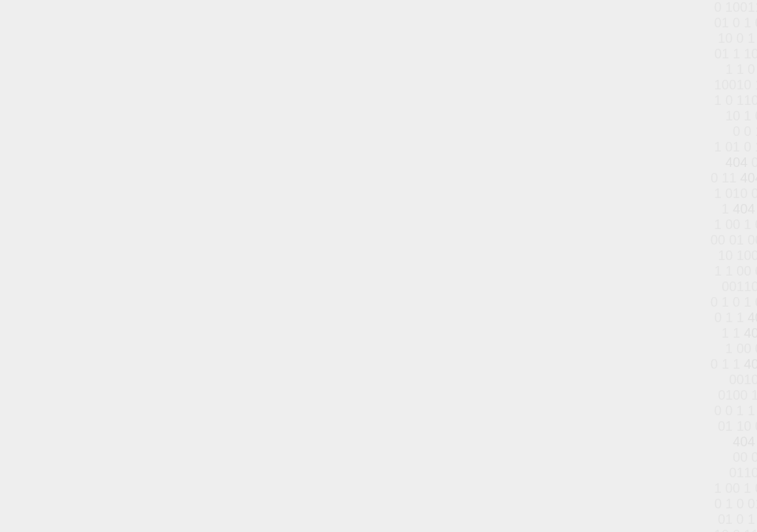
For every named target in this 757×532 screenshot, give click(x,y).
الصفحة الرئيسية (330, 246)
